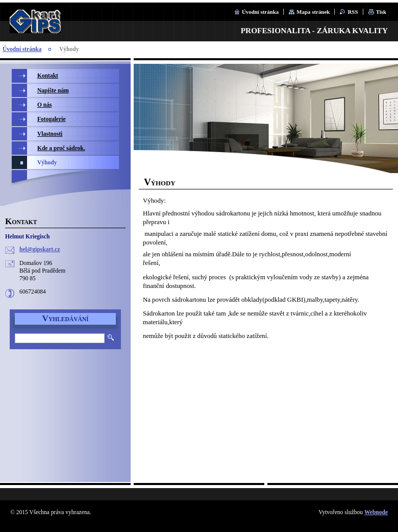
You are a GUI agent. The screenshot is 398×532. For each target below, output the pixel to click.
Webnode (376, 512)
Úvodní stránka (260, 12)
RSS (353, 12)
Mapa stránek (313, 12)
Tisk (381, 12)
